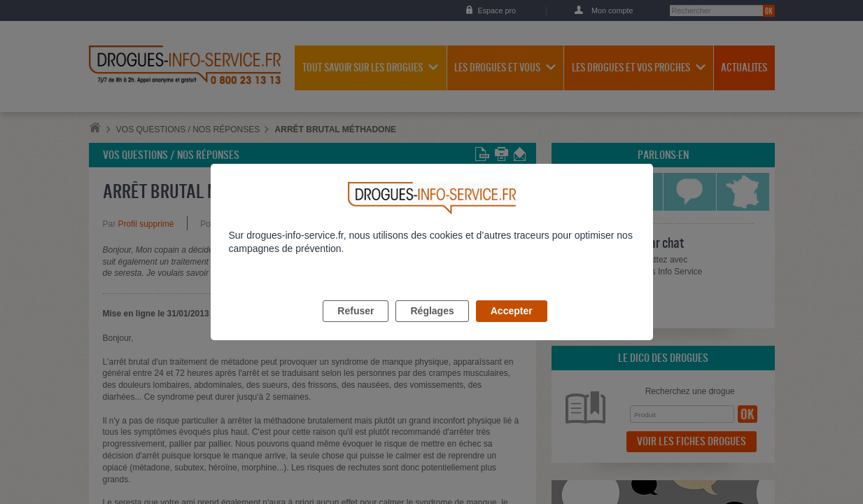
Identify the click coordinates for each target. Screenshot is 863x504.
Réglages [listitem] (432, 327)
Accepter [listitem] (512, 327)
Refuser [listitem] (356, 327)
